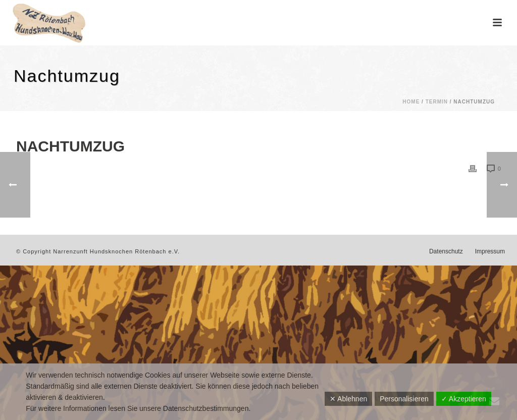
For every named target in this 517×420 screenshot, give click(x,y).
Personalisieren (404, 399)
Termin (437, 102)
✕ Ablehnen (348, 399)
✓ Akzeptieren (464, 399)
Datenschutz (446, 251)
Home (411, 102)
